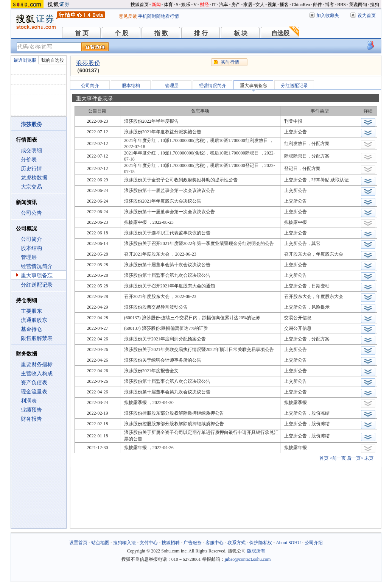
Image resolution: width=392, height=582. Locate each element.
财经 (204, 5)
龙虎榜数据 (34, 178)
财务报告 (31, 419)
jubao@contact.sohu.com (248, 559)
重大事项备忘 (37, 275)
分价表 (29, 160)
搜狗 (375, 5)
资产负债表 (34, 383)
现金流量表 (34, 392)
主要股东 (31, 311)
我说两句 (358, 5)
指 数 (161, 33)
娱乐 (186, 5)
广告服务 (193, 543)
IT (214, 5)
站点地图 (100, 543)
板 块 (241, 33)
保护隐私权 (261, 543)
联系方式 (236, 543)
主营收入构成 (37, 374)
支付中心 (149, 543)
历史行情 (31, 169)
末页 (369, 458)
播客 (284, 5)
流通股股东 (34, 320)
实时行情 (230, 62)
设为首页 (367, 16)
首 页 (82, 33)
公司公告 (31, 213)
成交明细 (31, 151)
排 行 (201, 33)
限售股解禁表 (37, 338)
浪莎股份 (88, 63)
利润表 (29, 401)
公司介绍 (314, 543)
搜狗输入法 (124, 543)
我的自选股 (53, 60)
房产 (236, 5)
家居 (248, 5)
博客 (330, 5)
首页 (324, 458)
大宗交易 (31, 187)
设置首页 (78, 543)
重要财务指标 (37, 364)
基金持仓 (31, 329)
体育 (168, 5)
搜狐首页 (140, 5)
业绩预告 (31, 410)
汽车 (224, 5)
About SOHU (288, 543)
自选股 (280, 33)
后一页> (355, 458)
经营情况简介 (37, 266)
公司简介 (31, 239)
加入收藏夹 (328, 16)
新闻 (156, 5)
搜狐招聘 (171, 543)
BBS (341, 5)
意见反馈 (128, 16)
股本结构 (31, 248)
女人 (260, 5)
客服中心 (215, 543)
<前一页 (338, 458)
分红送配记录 (37, 285)
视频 (272, 5)
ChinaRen (301, 5)
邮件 (317, 5)
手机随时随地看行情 (159, 16)
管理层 (29, 257)
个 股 (121, 33)
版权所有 (256, 551)
